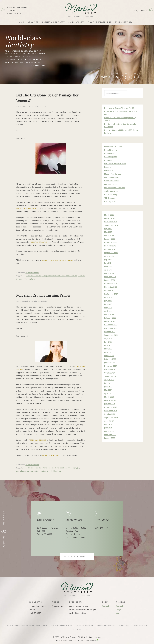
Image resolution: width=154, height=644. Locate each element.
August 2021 (109, 380)
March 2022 (109, 356)
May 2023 (108, 308)
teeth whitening (37, 440)
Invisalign (108, 167)
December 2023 (111, 284)
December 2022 (111, 325)
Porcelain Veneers (32, 273)
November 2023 (111, 287)
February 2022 (110, 359)
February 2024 (110, 277)
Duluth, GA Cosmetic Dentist (58, 260)
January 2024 (110, 280)
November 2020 (111, 411)
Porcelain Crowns (32, 465)
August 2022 (109, 339)
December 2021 (111, 366)
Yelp (118, 613)
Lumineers (109, 170)
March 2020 (109, 431)
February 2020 (110, 435)
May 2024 (108, 266)
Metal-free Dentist (112, 177)
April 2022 (108, 352)
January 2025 (110, 239)
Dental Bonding (111, 150)
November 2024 (111, 246)
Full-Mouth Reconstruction (115, 164)
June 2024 (108, 263)
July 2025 (108, 229)
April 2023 (108, 311)
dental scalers (71, 276)
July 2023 (108, 301)
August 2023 (109, 297)
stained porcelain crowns (26, 471)
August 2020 (109, 421)
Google (119, 610)
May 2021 (108, 390)
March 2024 (109, 273)
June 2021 (108, 387)
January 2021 (110, 404)
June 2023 (108, 304)
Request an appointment (77, 557)
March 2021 (109, 397)
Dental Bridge (110, 153)
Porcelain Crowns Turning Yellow (43, 295)
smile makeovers (111, 191)
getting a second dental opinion (54, 468)
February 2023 (110, 318)
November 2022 (111, 328)
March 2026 (109, 215)
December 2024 (111, 242)
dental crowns (39, 242)
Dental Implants (111, 157)
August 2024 (109, 256)
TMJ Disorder (110, 198)
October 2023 (110, 290)
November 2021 (111, 369)
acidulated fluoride (34, 276)
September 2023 (111, 294)
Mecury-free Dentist (113, 174)
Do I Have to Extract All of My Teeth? (119, 108)
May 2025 (108, 232)
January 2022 (110, 363)
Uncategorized (110, 201)
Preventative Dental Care (115, 188)
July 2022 (108, 342)
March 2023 (109, 314)
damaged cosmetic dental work (53, 276)
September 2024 (111, 253)
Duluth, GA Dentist (52, 455)
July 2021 (108, 383)
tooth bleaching (55, 471)
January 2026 (110, 218)
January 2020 (110, 438)
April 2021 (108, 393)
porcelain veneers (26, 209)
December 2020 (111, 407)
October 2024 (110, 249)
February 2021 (110, 400)
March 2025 (109, 236)
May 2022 (108, 349)
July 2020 (108, 424)
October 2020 (110, 414)
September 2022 (111, 335)
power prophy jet (29, 279)
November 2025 (111, 222)
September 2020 (111, 417)
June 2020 (108, 428)
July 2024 (108, 260)
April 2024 (108, 270)
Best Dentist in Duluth (113, 146)
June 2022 (108, 345)
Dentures (108, 160)
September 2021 (111, 376)
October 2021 (110, 373)
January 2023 (110, 321)
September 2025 (111, 225)
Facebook (106, 606)
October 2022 (110, 332)
